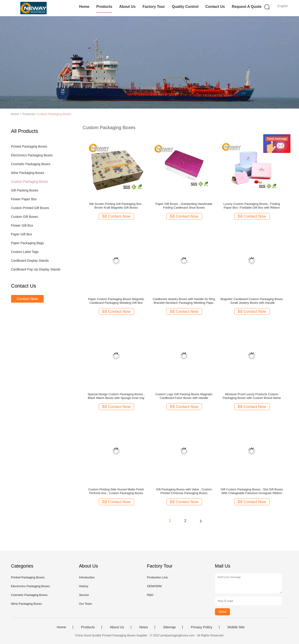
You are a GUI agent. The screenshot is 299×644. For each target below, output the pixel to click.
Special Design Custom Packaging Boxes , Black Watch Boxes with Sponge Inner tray (116, 396)
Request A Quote (247, 7)
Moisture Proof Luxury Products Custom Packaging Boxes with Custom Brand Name (252, 396)
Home (84, 7)
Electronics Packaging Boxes (32, 155)
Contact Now (27, 299)
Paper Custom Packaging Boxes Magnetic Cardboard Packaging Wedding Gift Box (116, 301)
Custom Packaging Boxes (54, 114)
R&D (150, 595)
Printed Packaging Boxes (29, 146)
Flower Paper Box (24, 199)
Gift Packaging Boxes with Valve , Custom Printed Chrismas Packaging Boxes (184, 491)
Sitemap (169, 627)
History (84, 586)
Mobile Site (236, 627)
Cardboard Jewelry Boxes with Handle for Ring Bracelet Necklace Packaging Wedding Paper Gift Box (184, 301)
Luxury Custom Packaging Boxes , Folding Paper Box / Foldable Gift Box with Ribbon (252, 206)
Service (84, 595)
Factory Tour (154, 7)
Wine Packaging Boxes (28, 173)
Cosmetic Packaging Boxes (31, 164)
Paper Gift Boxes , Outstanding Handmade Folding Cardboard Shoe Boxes (184, 206)
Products (104, 7)
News (144, 627)
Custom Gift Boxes (25, 217)
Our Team (86, 604)
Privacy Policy (201, 627)
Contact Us (215, 7)
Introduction (87, 577)
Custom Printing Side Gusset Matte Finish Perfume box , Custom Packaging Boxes (116, 491)
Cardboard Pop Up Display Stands (36, 269)
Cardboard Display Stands (30, 261)
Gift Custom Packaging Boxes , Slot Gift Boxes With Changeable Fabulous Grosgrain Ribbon (252, 491)
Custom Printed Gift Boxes (30, 208)
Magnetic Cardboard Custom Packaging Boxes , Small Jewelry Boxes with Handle (252, 301)
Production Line (157, 577)
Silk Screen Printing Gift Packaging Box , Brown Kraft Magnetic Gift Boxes (116, 206)
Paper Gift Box (22, 234)
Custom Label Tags (25, 252)
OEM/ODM (154, 586)
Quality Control (185, 7)
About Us (127, 7)
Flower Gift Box (22, 225)
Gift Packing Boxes (25, 190)
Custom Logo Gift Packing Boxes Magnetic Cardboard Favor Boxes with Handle (184, 396)
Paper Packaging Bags (27, 243)
